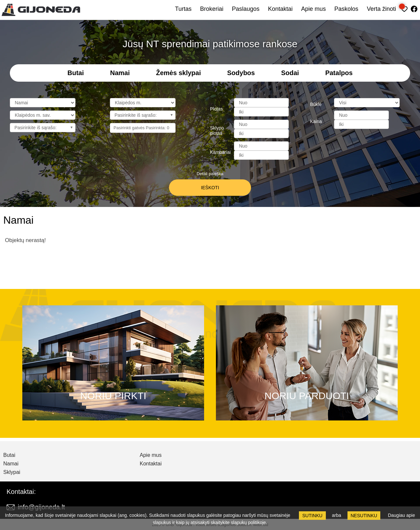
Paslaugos (246, 9)
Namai (120, 73)
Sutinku (312, 516)
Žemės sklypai (179, 73)
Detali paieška (210, 174)
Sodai (290, 73)
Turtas (183, 9)
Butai (75, 73)
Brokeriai (212, 9)
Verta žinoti (381, 9)
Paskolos (346, 9)
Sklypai (12, 472)
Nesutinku (364, 516)
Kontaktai (280, 9)
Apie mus (314, 9)
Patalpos (339, 73)
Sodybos (241, 73)
